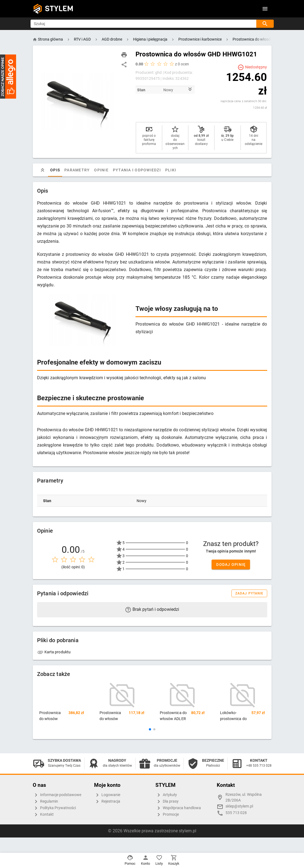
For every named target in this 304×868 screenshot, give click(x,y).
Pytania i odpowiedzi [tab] (137, 170)
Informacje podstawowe (57, 795)
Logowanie (107, 795)
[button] (150, 729)
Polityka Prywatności (54, 808)
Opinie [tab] (101, 170)
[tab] (43, 170)
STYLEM (59, 9)
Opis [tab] (55, 170)
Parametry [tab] (77, 170)
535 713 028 (236, 813)
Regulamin (45, 802)
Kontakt (43, 815)
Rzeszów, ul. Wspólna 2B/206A (244, 798)
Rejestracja (107, 802)
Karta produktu (54, 652)
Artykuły (166, 795)
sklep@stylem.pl (239, 806)
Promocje (167, 815)
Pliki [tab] (170, 170)
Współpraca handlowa (178, 808)
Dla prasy (167, 802)
